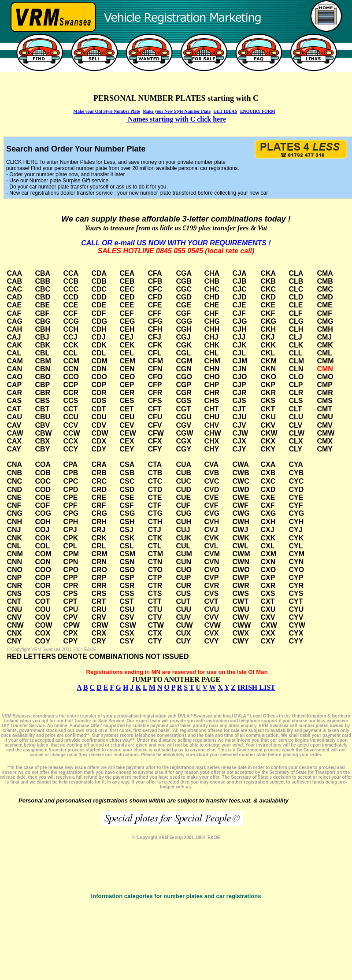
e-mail (125, 243)
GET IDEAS (225, 111)
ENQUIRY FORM (258, 111)
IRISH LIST (256, 687)
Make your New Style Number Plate (177, 111)
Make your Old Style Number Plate (107, 111)
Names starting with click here (176, 119)
